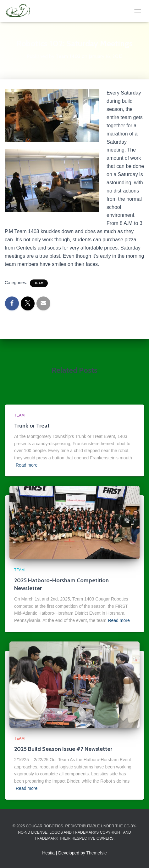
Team (39, 283)
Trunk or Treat (32, 426)
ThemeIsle (97, 853)
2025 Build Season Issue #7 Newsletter (63, 749)
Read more (27, 465)
